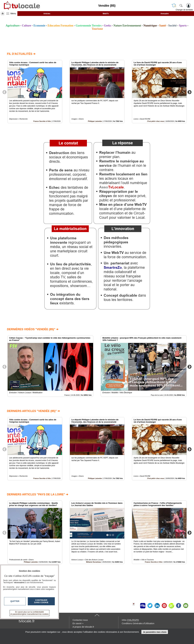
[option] (35, 92)
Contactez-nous (80, 620)
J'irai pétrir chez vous (156, 121)
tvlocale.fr (27, 621)
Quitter (15, 601)
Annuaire (165, 14)
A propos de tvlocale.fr (83, 627)
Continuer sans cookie (41, 601)
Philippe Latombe (95, 121)
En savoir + (78, 623)
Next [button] (189, 92)
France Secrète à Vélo (42, 121)
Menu (13, 13)
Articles (47, 14)
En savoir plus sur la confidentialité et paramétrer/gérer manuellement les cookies (30, 613)
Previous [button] (5, 92)
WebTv (106, 14)
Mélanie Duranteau (94, 562)
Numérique (150, 26)
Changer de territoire (184, 10)
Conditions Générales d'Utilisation (138, 623)
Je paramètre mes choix (155, 632)
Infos (130, 620)
